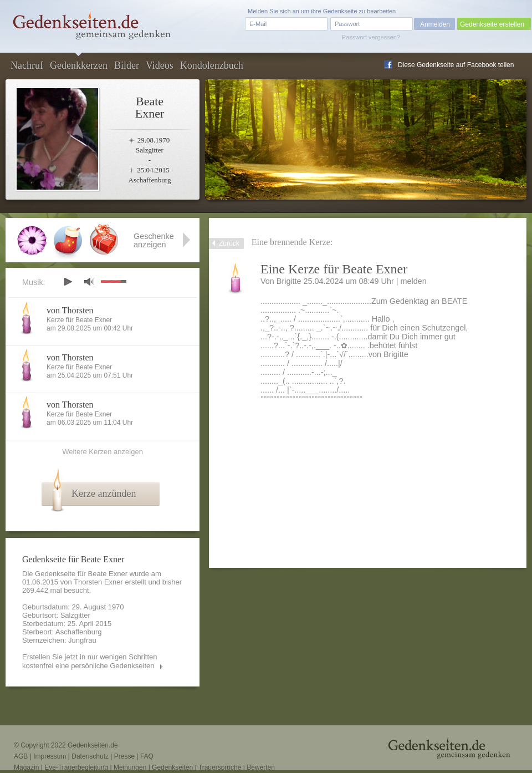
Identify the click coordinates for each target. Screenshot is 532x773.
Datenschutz (90, 756)
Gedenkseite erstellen (492, 24)
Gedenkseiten (172, 767)
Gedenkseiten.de (93, 745)
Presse (124, 756)
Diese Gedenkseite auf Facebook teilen (456, 65)
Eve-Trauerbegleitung (76, 767)
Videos (160, 65)
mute (89, 281)
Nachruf (27, 65)
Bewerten (261, 767)
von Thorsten (70, 310)
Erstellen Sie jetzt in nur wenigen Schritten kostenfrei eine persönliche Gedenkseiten (90, 661)
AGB (21, 756)
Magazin (26, 767)
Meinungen (130, 767)
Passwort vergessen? (371, 37)
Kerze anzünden (104, 494)
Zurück (229, 243)
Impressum (50, 756)
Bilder (127, 65)
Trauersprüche (220, 767)
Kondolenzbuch (212, 65)
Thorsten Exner (98, 582)
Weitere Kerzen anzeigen (103, 452)
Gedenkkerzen (79, 65)
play (68, 282)
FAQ (147, 756)
